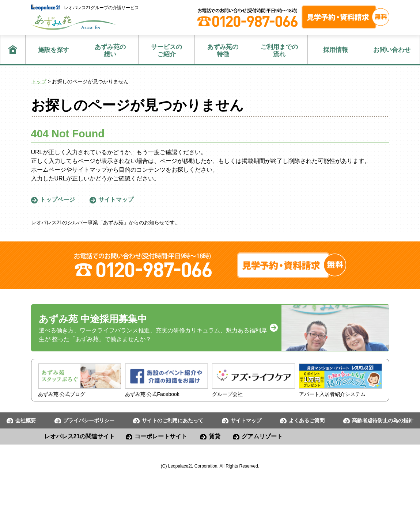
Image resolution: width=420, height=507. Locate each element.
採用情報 (336, 50)
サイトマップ (116, 200)
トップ (39, 81)
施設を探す (54, 50)
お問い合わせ (392, 50)
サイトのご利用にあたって (173, 420)
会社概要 (26, 420)
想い (110, 51)
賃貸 (215, 436)
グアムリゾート (262, 436)
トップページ (57, 200)
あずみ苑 (73, 22)
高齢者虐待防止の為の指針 (383, 420)
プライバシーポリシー (89, 420)
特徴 (223, 51)
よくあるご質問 (307, 420)
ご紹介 (167, 51)
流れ (279, 51)
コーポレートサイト (161, 436)
